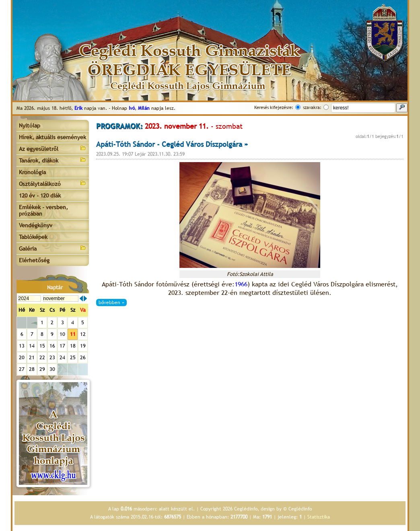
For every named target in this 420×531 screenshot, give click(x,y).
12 (83, 334)
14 (32, 346)
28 (32, 369)
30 (52, 369)
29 (42, 369)
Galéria (53, 248)
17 (62, 346)
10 (62, 334)
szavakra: (312, 107)
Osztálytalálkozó (53, 183)
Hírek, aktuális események (52, 137)
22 (42, 357)
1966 (241, 284)
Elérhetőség (34, 260)
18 (73, 346)
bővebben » (111, 303)
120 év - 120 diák (40, 196)
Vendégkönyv (36, 225)
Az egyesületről (53, 148)
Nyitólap (30, 126)
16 (52, 346)
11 (73, 334)
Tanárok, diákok (53, 160)
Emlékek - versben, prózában (43, 210)
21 (32, 357)
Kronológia (32, 172)
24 (62, 357)
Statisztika (319, 517)
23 (52, 357)
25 (73, 357)
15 (42, 346)
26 (83, 357)
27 (22, 369)
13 (22, 346)
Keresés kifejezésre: (274, 107)
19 (83, 346)
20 (22, 357)
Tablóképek (33, 237)
